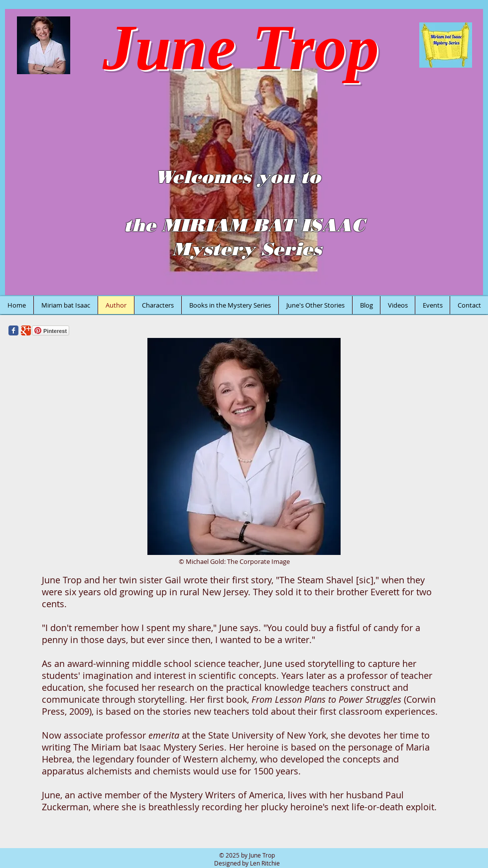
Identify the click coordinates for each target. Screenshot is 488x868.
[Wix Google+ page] (26, 330)
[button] (244, 152)
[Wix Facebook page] (13, 330)
